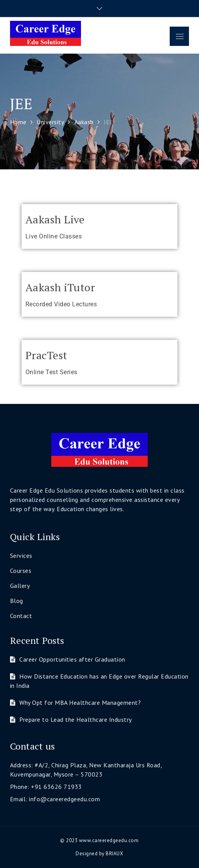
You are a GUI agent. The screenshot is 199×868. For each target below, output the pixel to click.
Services (21, 556)
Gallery (20, 586)
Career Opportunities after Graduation (72, 659)
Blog (17, 601)
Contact (21, 616)
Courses (21, 571)
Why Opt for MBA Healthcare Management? (80, 703)
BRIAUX (114, 854)
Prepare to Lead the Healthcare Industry (76, 719)
